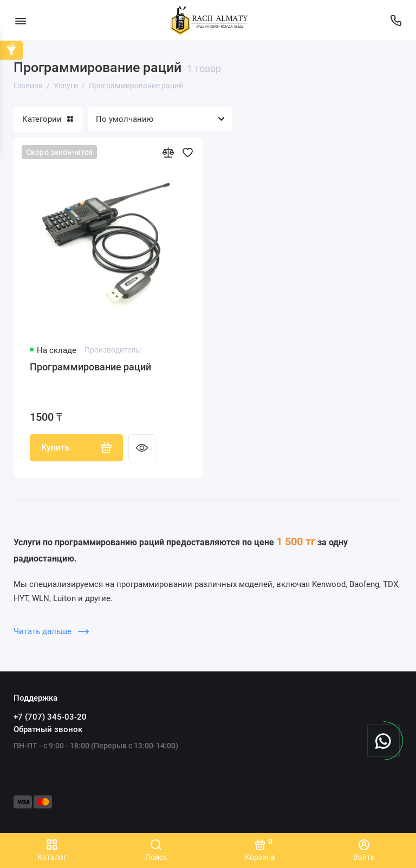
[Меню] (20, 20)
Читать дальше (51, 631)
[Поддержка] (396, 20)
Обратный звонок (48, 729)
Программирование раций (90, 367)
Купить (76, 448)
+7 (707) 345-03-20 (50, 717)
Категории (48, 119)
